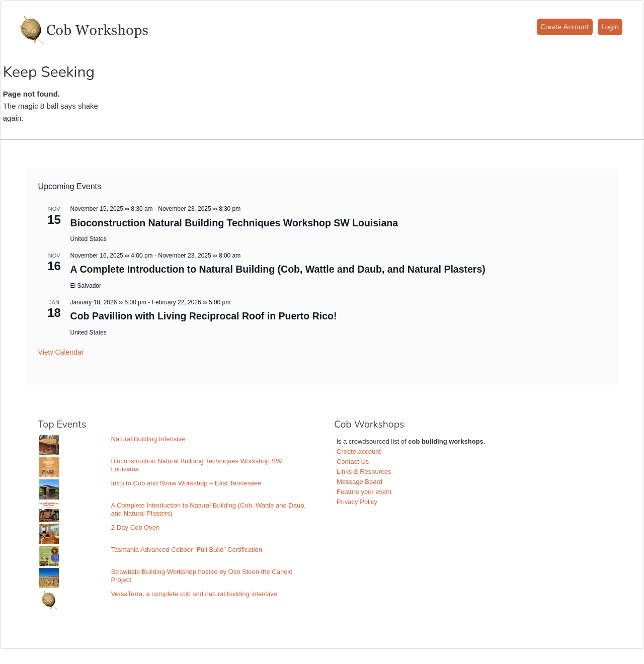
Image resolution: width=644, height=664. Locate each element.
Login (610, 27)
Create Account (565, 27)
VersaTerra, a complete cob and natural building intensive (194, 594)
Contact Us (353, 462)
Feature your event (364, 492)
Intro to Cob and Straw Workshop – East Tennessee (186, 483)
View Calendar (61, 352)
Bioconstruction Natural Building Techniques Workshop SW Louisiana (234, 223)
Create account (359, 451)
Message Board (359, 482)
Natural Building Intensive (148, 439)
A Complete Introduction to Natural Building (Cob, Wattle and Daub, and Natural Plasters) (278, 269)
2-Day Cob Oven (135, 527)
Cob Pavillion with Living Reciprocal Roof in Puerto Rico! (204, 316)
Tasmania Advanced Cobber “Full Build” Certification (186, 550)
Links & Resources (364, 472)
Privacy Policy (357, 502)
